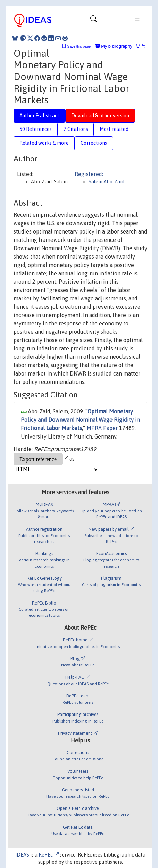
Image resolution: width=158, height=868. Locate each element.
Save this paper (80, 46)
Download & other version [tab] (100, 116)
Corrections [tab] (94, 143)
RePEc (49, 855)
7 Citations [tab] (76, 129)
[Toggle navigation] (94, 21)
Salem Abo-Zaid (106, 182)
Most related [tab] (114, 129)
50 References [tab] (36, 129)
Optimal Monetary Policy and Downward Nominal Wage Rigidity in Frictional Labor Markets (80, 420)
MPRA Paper (102, 428)
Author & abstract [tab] (39, 116)
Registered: (89, 174)
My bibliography (114, 46)
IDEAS (22, 855)
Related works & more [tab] (44, 143)
